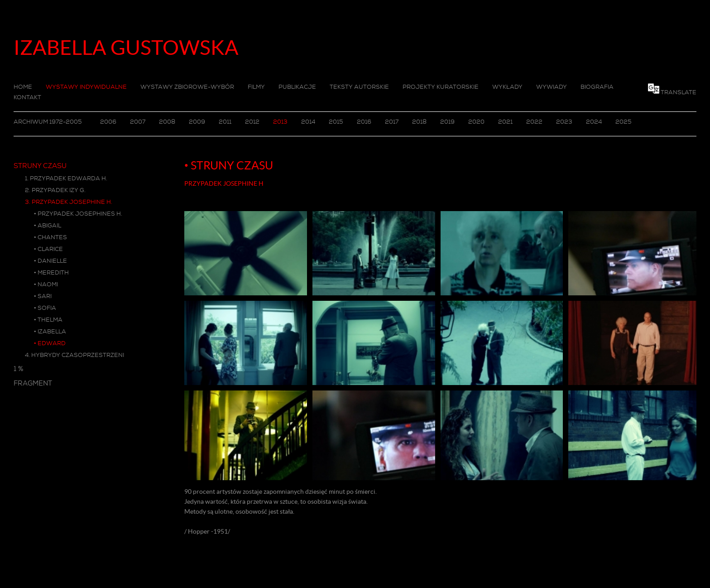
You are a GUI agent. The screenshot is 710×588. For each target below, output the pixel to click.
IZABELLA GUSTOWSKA (126, 48)
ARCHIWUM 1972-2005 (48, 122)
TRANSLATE (679, 92)
